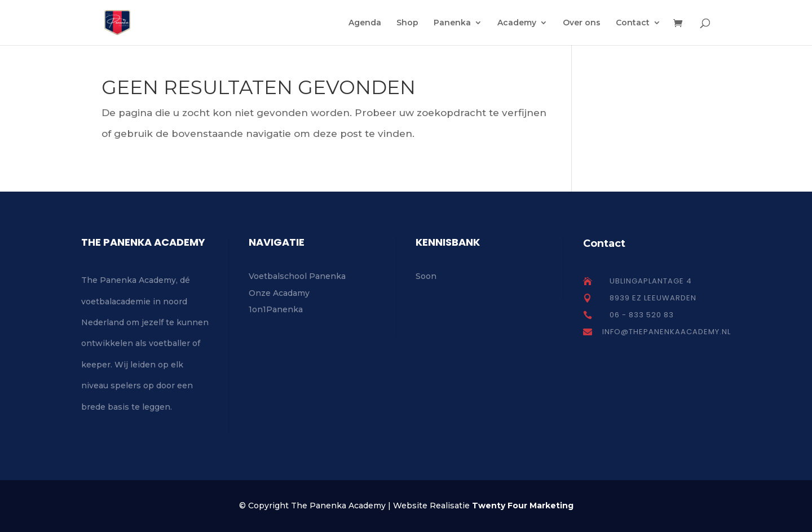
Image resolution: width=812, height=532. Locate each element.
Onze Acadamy (279, 293)
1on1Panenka (276, 309)
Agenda (365, 23)
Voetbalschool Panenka (297, 276)
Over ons (582, 23)
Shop (407, 23)
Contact (633, 23)
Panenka (452, 23)
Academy (517, 23)
